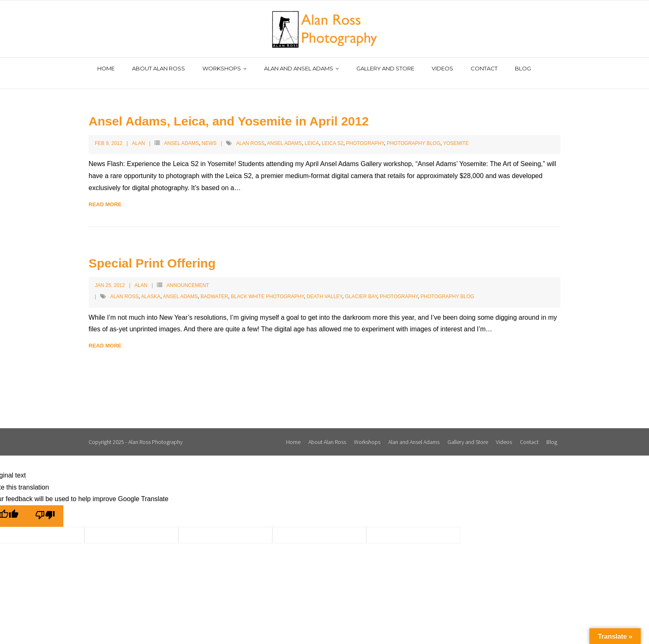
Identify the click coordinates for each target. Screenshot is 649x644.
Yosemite (456, 134)
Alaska (151, 287)
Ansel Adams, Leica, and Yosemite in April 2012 (229, 112)
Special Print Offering (152, 254)
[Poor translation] (45, 507)
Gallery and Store (468, 433)
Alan (138, 134)
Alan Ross (250, 134)
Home (293, 433)
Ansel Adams (181, 134)
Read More (105, 195)
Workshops (367, 433)
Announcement (188, 277)
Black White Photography (267, 287)
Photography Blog (413, 134)
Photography (365, 134)
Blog (552, 433)
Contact (529, 433)
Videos (504, 433)
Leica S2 (332, 134)
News (209, 134)
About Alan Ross (327, 433)
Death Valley (324, 287)
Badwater (215, 287)
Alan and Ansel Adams (414, 433)
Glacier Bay (361, 287)
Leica (312, 134)
